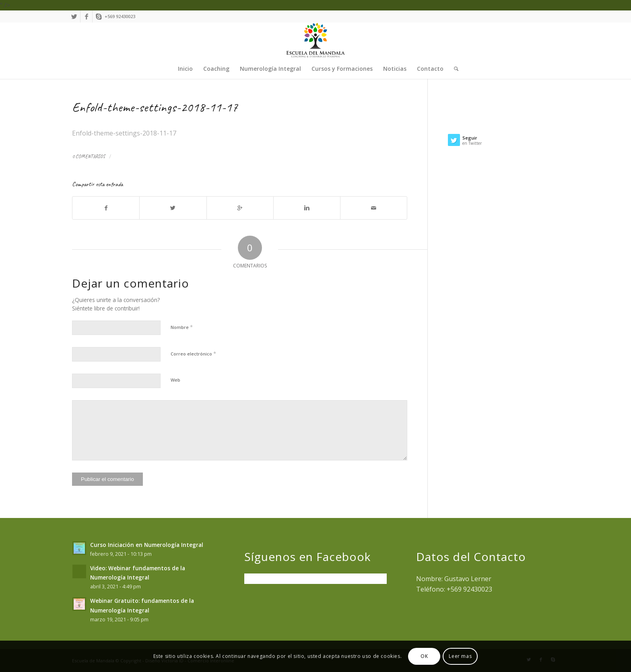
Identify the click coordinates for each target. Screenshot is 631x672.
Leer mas (460, 656)
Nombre (182, 327)
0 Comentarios (89, 156)
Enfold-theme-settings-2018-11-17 (155, 107)
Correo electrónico (193, 353)
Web (175, 380)
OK (424, 656)
